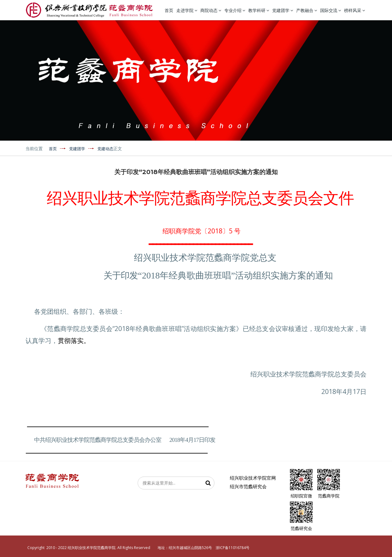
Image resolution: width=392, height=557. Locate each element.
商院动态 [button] (211, 10)
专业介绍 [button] (235, 10)
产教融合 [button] (307, 10)
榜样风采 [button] (355, 10)
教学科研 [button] (259, 10)
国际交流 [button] (331, 10)
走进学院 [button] (187, 10)
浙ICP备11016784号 (233, 548)
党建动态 (105, 149)
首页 (169, 10)
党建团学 (77, 149)
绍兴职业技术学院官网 (253, 478)
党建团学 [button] (283, 10)
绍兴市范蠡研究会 (248, 486)
